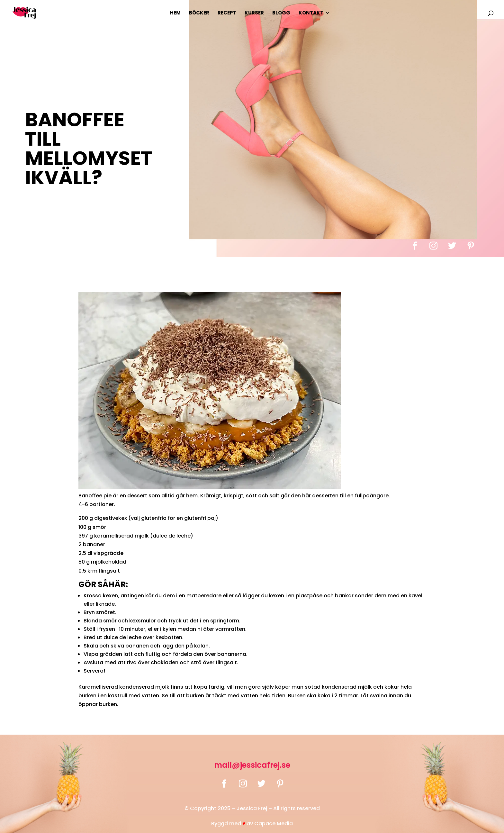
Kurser (254, 13)
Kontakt (311, 13)
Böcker (199, 13)
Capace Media (274, 824)
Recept (227, 13)
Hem (175, 13)
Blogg (281, 13)
